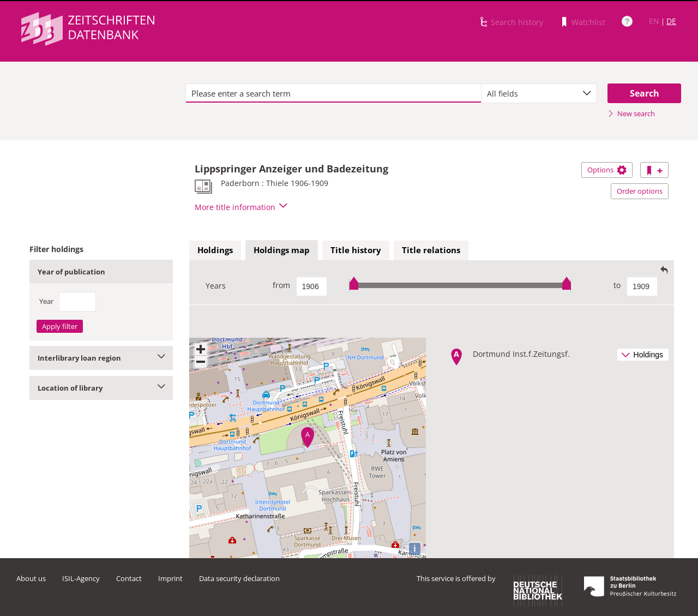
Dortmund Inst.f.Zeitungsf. (521, 354)
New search (631, 113)
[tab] (215, 250)
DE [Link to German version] (671, 21)
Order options (640, 191)
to (617, 285)
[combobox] (539, 93)
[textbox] (333, 93)
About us (31, 578)
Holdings (215, 250)
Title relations (431, 250)
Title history (356, 250)
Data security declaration (239, 578)
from (281, 285)
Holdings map (282, 250)
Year (46, 301)
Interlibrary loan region (101, 358)
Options (607, 170)
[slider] (460, 285)
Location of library (101, 388)
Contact (129, 578)
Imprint (170, 578)
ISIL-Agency (81, 578)
